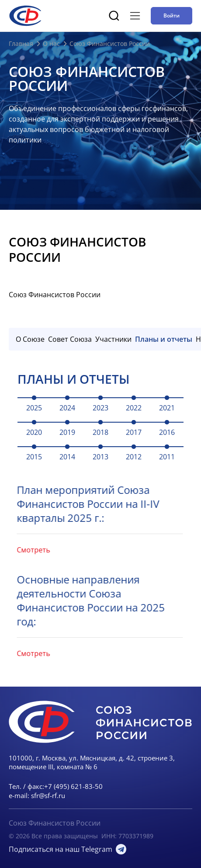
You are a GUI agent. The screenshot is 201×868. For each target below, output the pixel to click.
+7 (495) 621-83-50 (73, 786)
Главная (21, 43)
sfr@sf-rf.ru (48, 795)
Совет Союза (70, 339)
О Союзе (30, 339)
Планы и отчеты (164, 339)
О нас (51, 43)
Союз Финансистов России (55, 823)
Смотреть (20, 550)
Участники (113, 339)
